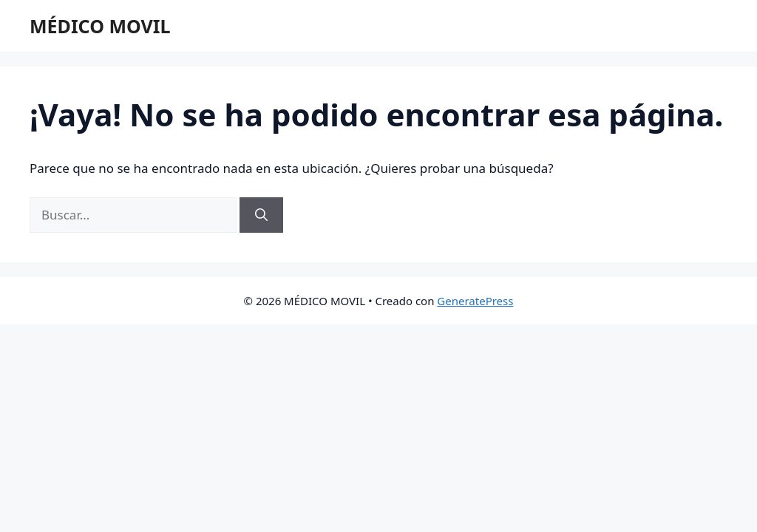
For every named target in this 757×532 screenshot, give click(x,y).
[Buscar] (261, 215)
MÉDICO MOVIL (100, 26)
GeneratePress (475, 301)
